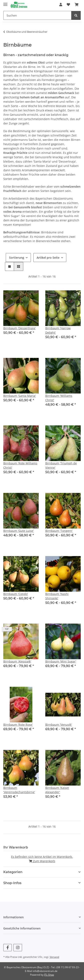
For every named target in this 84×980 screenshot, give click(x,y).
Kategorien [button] (13, 872)
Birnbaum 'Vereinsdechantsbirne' (19, 790)
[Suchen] (37, 15)
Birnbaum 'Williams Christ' (59, 398)
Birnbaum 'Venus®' (59, 725)
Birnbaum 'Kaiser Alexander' (57, 790)
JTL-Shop (49, 975)
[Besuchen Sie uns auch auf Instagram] (18, 948)
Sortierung (17, 258)
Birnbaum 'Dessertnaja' (19, 328)
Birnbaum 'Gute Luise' (19, 531)
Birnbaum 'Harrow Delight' (58, 330)
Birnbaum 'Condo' (16, 594)
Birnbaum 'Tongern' (59, 531)
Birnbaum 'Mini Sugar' (61, 661)
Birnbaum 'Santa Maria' (20, 396)
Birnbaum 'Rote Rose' (18, 725)
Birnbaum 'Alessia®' (17, 661)
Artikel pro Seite (48, 258)
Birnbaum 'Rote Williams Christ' (20, 465)
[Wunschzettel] (68, 5)
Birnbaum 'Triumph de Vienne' (61, 465)
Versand (54, 957)
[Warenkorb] (77, 5)
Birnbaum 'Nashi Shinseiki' (57, 596)
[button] (61, 5)
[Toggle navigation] (5, 3)
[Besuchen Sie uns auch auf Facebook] (8, 948)
